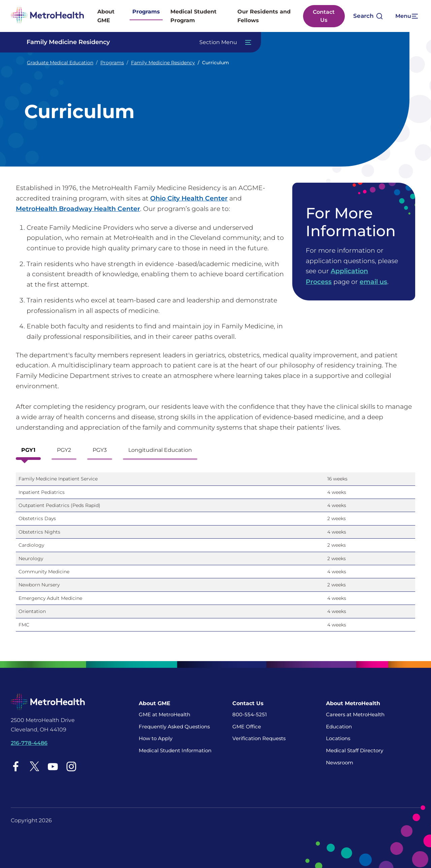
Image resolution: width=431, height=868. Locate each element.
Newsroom (340, 762)
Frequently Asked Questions (174, 726)
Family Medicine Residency (163, 63)
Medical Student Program (193, 16)
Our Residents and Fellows (264, 16)
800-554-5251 (250, 714)
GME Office (247, 726)
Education (339, 726)
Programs (146, 12)
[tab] (28, 451)
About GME (106, 16)
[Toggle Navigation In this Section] (136, 42)
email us (373, 281)
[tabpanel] (215, 554)
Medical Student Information (175, 750)
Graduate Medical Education (60, 63)
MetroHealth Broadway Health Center (78, 209)
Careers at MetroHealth (355, 714)
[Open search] (368, 16)
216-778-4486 (29, 743)
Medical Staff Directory (355, 750)
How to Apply (156, 738)
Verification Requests (259, 738)
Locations (338, 738)
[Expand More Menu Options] (406, 16)
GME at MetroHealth (164, 714)
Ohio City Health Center (189, 198)
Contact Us (324, 16)
